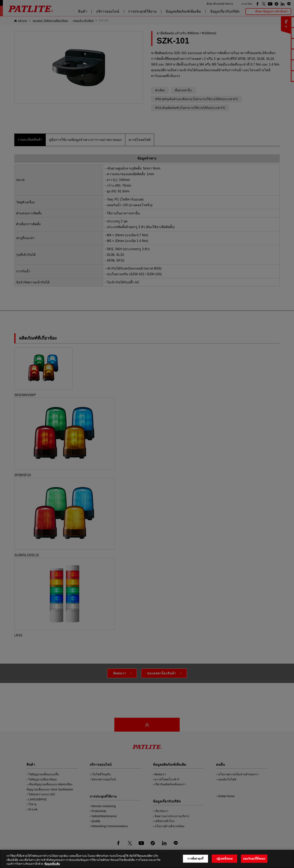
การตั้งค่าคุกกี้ (195, 859)
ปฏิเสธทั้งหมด (224, 859)
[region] (147, 859)
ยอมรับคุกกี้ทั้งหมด (254, 859)
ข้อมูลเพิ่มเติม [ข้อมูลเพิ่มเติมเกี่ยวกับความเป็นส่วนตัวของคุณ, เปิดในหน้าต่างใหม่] (52, 864)
